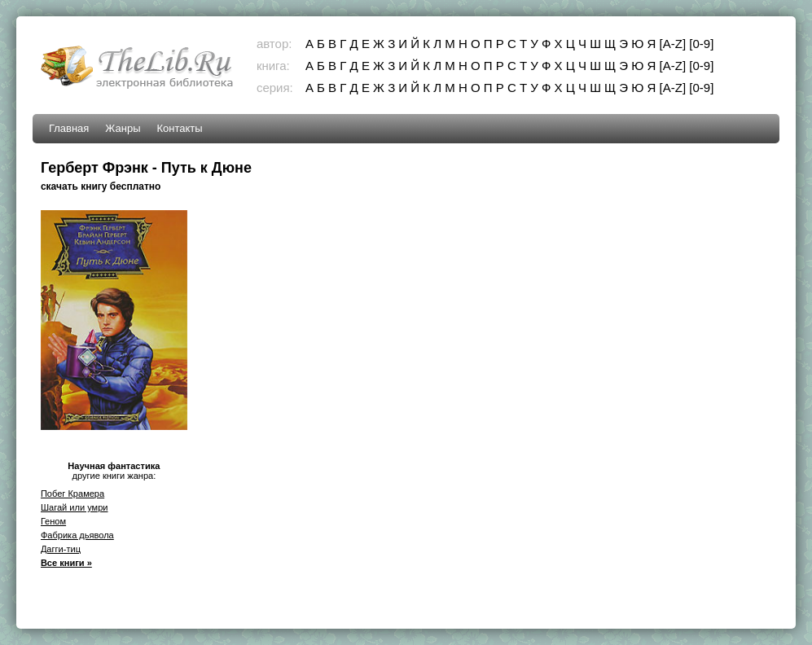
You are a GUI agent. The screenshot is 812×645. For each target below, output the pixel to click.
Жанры (123, 128)
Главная (69, 128)
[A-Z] (673, 44)
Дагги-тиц (61, 549)
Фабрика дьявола (77, 535)
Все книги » (66, 563)
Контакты (180, 128)
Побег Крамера (72, 494)
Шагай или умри (75, 507)
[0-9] (701, 44)
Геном (53, 521)
